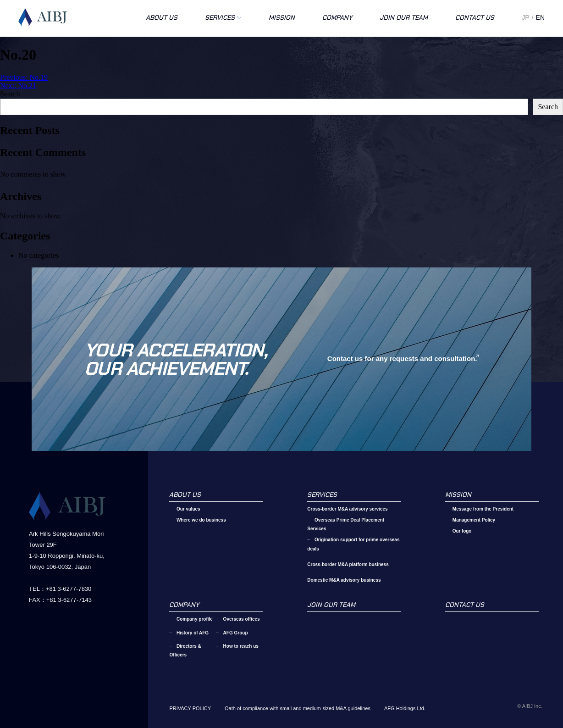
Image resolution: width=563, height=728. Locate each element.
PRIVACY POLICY (190, 708)
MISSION (282, 17)
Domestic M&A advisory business (344, 580)
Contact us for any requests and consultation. (402, 358)
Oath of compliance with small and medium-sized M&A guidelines (298, 708)
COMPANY (337, 17)
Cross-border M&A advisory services (347, 509)
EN (540, 17)
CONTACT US (475, 17)
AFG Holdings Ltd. (405, 708)
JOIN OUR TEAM (404, 17)
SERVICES (220, 17)
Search (10, 94)
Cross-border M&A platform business (348, 564)
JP (525, 17)
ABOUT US (162, 17)
